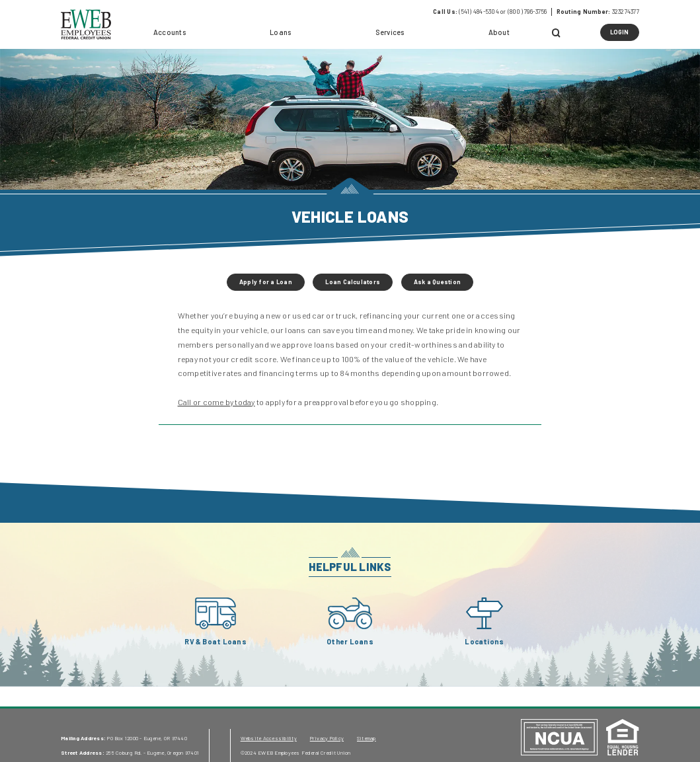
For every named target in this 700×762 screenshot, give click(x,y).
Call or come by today (216, 402)
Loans (280, 32)
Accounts (170, 32)
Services (390, 32)
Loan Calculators (353, 282)
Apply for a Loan (266, 282)
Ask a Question (437, 282)
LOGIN (625, 34)
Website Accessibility (269, 738)
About (499, 32)
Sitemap (367, 738)
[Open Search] (557, 33)
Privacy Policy (327, 738)
